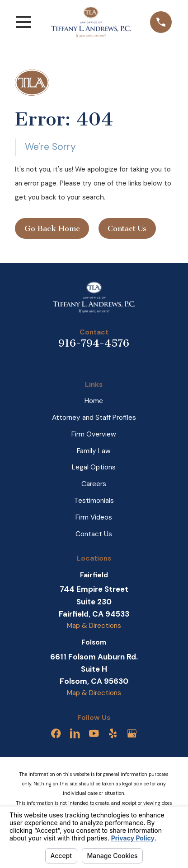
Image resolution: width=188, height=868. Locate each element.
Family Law (94, 451)
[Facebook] (56, 733)
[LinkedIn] (75, 733)
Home (94, 401)
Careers (94, 484)
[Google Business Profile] (132, 733)
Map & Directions (94, 626)
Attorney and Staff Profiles (94, 418)
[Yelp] (113, 733)
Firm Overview (94, 434)
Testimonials (94, 501)
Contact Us (127, 229)
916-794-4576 (94, 343)
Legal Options (94, 467)
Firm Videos (94, 517)
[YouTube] (94, 733)
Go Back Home (52, 229)
